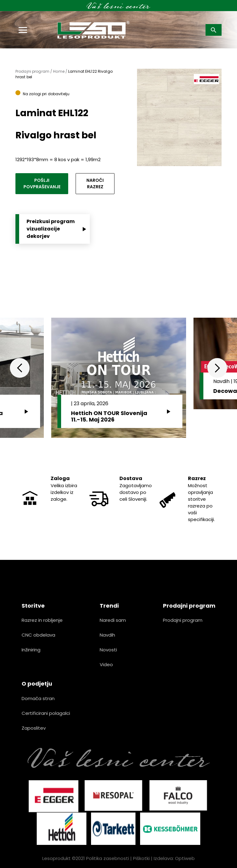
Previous (20, 368)
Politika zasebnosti (108, 858)
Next (217, 368)
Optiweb (185, 858)
